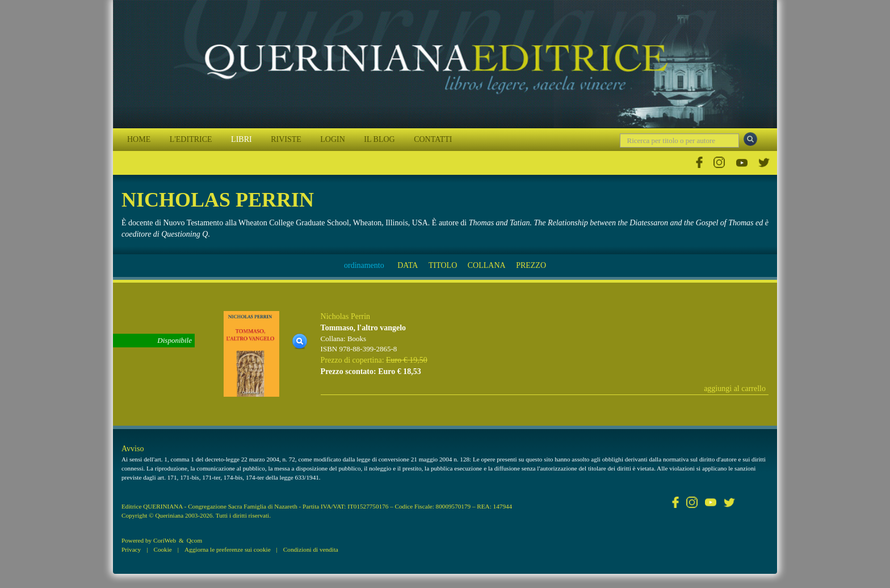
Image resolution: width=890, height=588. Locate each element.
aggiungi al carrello (735, 388)
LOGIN (333, 139)
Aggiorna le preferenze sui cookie (228, 549)
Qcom (194, 540)
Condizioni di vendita (311, 549)
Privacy (131, 549)
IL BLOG (379, 139)
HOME (139, 139)
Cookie (162, 549)
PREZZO (531, 265)
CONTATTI (433, 139)
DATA (408, 265)
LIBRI (242, 139)
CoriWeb (165, 540)
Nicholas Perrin (345, 316)
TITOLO (443, 265)
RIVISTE (286, 139)
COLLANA (487, 265)
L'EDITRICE (191, 139)
